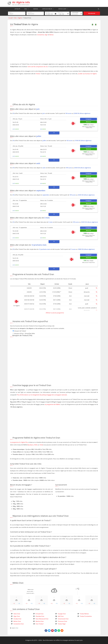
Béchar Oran (17, 621)
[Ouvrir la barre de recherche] (99, 9)
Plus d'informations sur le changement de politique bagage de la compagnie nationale (42, 395)
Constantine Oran (19, 624)
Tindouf (38, 74)
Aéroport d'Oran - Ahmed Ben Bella (24, 333)
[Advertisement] (54, 50)
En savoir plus (79, 640)
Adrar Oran (17, 614)
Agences (35, 9)
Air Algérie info (21, 2)
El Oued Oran (40, 614)
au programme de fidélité (52, 404)
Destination (30, 12)
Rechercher (92, 13)
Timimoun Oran (62, 621)
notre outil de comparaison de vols (38, 67)
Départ (10, 12)
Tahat (41, 445)
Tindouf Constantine (86, 616)
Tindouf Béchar (84, 614)
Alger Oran (17, 616)
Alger (46, 35)
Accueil (11, 18)
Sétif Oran (61, 616)
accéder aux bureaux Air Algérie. (87, 74)
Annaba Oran (17, 619)
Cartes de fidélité (48, 9)
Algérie (20, 18)
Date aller (48, 12)
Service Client (63, 9)
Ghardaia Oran (40, 616)
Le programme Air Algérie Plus (19, 442)
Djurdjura (30, 445)
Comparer (89, 119)
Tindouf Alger (62, 624)
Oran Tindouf (39, 624)
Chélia (36, 445)
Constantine (40, 35)
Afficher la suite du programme (55, 313)
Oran (17, 628)
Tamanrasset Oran (63, 619)
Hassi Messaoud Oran (42, 619)
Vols (27, 9)
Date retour (60, 12)
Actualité (17, 9)
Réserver (89, 122)
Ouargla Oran (62, 614)
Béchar (51, 35)
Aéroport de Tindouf (20, 331)
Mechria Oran (40, 621)
